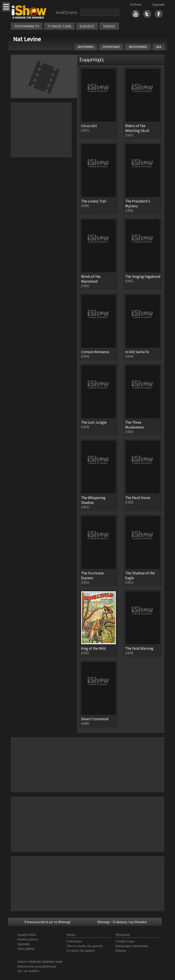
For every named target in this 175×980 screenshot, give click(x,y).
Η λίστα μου (74, 941)
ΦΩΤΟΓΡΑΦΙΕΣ (138, 47)
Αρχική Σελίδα (27, 935)
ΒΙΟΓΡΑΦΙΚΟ (86, 47)
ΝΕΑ (159, 47)
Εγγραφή (158, 4)
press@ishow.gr (46, 966)
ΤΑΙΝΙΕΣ (109, 26)
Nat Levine (27, 39)
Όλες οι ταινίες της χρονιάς (85, 946)
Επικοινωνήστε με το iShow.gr (48, 922)
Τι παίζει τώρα (125, 941)
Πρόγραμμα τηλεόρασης (132, 946)
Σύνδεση (136, 4)
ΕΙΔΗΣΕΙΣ (87, 26)
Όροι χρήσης (26, 948)
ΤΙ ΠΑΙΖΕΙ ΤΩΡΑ (59, 26)
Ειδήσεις (121, 950)
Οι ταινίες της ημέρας (81, 950)
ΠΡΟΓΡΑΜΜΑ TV (27, 26)
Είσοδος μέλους (28, 939)
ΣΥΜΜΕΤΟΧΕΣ (111, 47)
